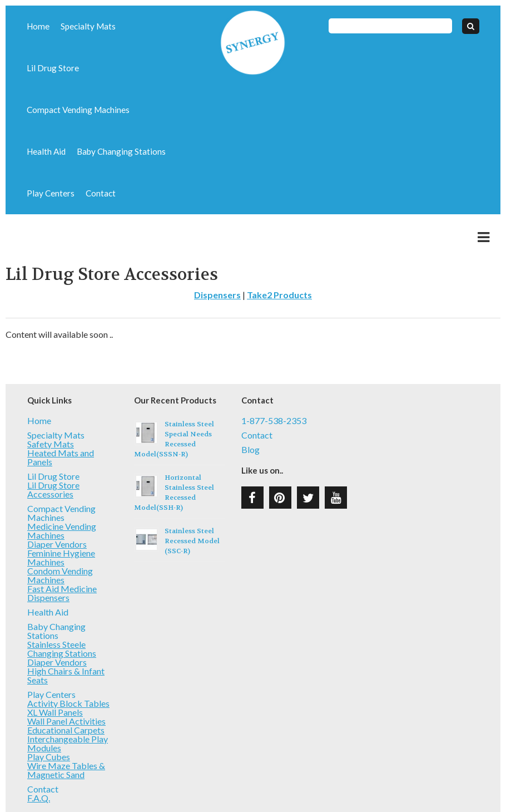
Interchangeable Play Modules (68, 702)
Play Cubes (49, 715)
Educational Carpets (66, 688)
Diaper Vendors (57, 502)
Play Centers (135, 110)
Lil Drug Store (138, 26)
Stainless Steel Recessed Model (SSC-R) (192, 499)
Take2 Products (279, 253)
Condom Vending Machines (60, 533)
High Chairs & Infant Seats (66, 634)
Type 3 (254, 786)
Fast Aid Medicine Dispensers (62, 551)
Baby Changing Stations (65, 110)
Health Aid (145, 68)
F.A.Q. (39, 756)
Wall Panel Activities (66, 679)
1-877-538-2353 (274, 379)
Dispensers (217, 253)
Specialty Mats (81, 26)
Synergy (253, 43)
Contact (40, 151)
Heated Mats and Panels (61, 415)
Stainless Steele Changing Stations (62, 607)
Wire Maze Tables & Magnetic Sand (66, 728)
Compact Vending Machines (72, 68)
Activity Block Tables (68, 661)
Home (36, 26)
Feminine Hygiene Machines (61, 516)
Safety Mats (51, 402)
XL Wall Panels (55, 670)
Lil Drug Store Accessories (53, 448)
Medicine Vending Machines (62, 489)
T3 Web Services (329, 786)
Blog (250, 408)
